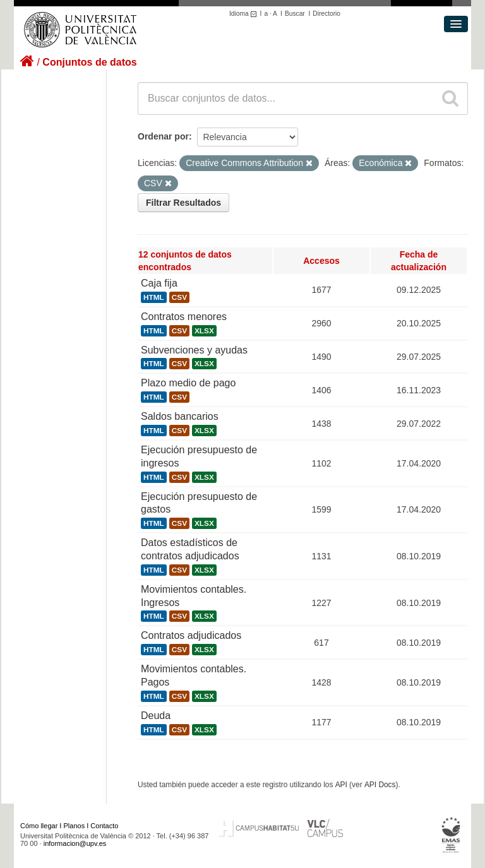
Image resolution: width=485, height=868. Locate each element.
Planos (75, 826)
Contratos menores (184, 317)
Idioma (245, 14)
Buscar (295, 14)
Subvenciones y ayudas (194, 350)
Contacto (104, 826)
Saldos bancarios (180, 416)
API (341, 785)
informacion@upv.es (75, 843)
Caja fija (159, 283)
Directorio (326, 14)
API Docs (380, 785)
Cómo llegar (39, 826)
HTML (154, 297)
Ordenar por (163, 136)
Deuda (156, 716)
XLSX (204, 331)
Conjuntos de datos (89, 62)
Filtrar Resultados (183, 203)
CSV (179, 297)
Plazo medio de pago (188, 383)
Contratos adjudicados (191, 635)
